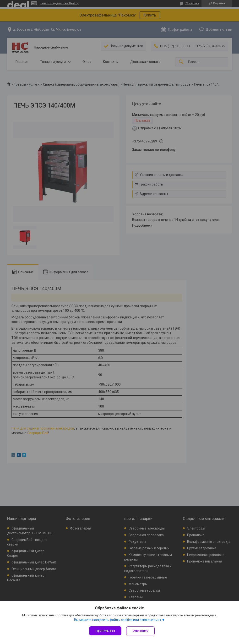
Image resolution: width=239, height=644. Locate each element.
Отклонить (140, 631)
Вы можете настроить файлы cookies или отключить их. (118, 620)
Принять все (105, 631)
